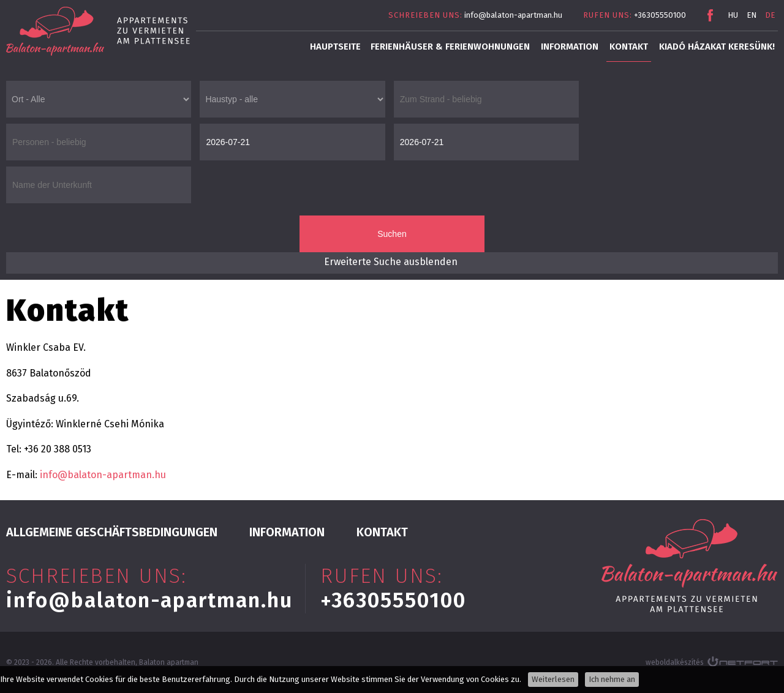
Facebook (710, 15)
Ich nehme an (612, 679)
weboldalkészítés (675, 662)
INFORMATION (570, 47)
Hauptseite (335, 47)
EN (752, 15)
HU (733, 15)
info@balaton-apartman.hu (513, 15)
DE (770, 15)
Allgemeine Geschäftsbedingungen (112, 532)
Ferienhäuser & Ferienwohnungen (450, 47)
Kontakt (629, 47)
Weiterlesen (553, 679)
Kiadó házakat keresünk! (717, 47)
